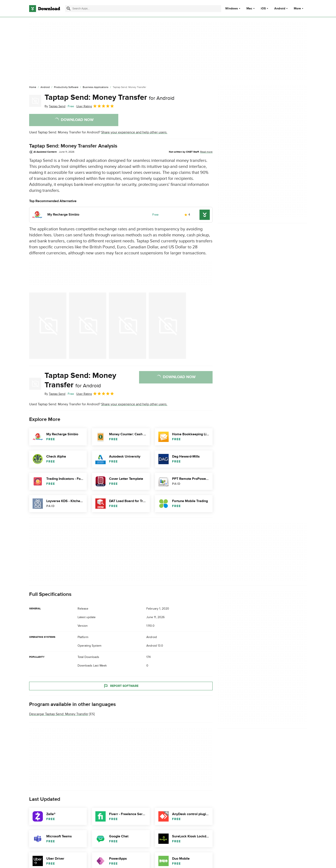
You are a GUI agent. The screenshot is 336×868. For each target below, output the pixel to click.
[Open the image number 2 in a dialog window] (127, 326)
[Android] (45, 87)
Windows (232, 9)
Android (280, 9)
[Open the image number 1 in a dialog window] (88, 326)
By (55, 106)
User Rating (95, 106)
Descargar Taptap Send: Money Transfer (59, 714)
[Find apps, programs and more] (143, 9)
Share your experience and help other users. (134, 132)
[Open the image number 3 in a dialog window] (167, 326)
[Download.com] (45, 9)
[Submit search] (69, 9)
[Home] (33, 87)
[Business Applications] (96, 87)
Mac (249, 9)
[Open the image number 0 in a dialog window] (48, 326)
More (299, 8)
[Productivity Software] (66, 87)
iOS (263, 9)
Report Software (121, 686)
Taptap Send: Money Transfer (109, 97)
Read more (206, 152)
